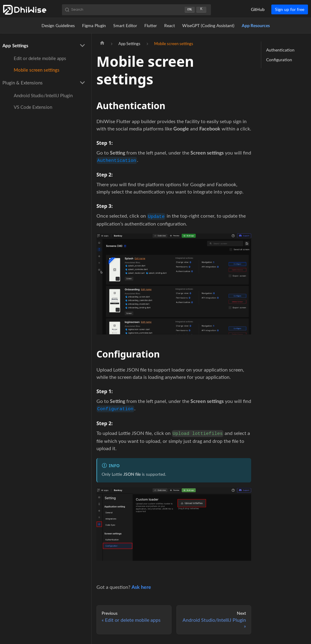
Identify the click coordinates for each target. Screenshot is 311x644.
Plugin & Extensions (23, 83)
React (170, 25)
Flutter (151, 25)
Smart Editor (125, 25)
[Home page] (102, 44)
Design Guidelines (58, 25)
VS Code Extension (33, 107)
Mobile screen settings (37, 70)
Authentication (280, 50)
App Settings (15, 45)
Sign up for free (290, 9)
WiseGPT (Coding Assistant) (208, 25)
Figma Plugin (94, 25)
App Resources (256, 25)
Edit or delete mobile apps (40, 58)
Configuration (279, 60)
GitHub (258, 9)
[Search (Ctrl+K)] (136, 10)
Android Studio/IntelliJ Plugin (43, 95)
